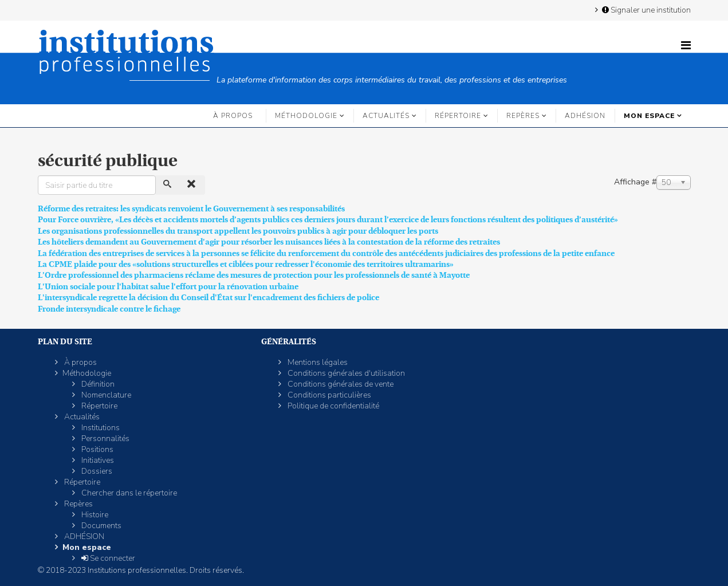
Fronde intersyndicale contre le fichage (109, 309)
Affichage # (635, 182)
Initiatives (97, 460)
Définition (97, 384)
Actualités (386, 116)
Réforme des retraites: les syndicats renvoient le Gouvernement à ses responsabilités (191, 209)
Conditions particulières (328, 395)
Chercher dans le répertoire (128, 493)
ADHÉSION (585, 116)
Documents (101, 526)
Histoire (94, 515)
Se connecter (107, 558)
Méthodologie (306, 116)
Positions (97, 449)
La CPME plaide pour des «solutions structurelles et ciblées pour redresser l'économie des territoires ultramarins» (246, 264)
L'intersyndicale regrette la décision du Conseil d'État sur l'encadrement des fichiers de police (208, 297)
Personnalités (105, 438)
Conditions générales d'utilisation (345, 373)
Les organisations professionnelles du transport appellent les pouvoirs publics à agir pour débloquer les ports (238, 231)
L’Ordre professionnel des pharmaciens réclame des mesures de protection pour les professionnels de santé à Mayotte (254, 275)
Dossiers (96, 471)
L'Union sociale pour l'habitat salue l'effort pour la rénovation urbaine (168, 286)
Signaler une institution (646, 10)
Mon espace (649, 116)
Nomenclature (105, 395)
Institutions (100, 428)
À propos (233, 116)
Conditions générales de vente (340, 384)
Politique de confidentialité (332, 406)
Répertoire (458, 116)
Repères (523, 116)
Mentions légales (317, 362)
